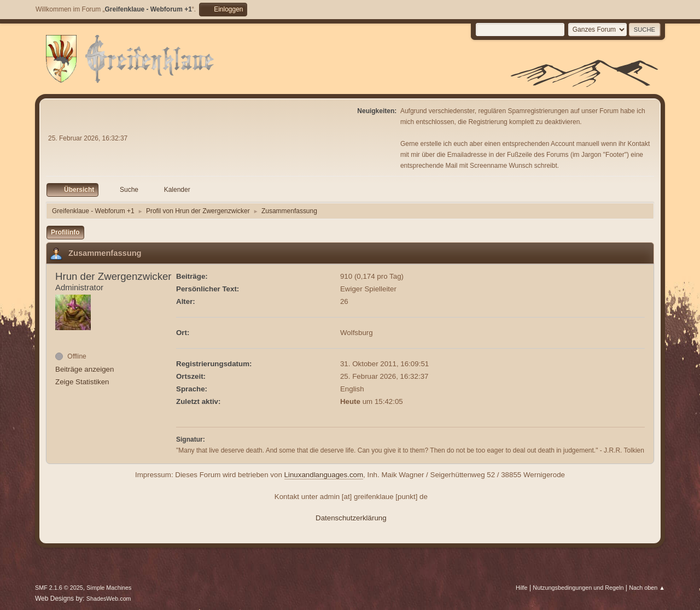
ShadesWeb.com (109, 599)
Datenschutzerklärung (351, 518)
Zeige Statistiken (82, 382)
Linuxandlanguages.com (324, 475)
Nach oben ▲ (647, 588)
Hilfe (522, 588)
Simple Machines (109, 588)
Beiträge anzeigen (84, 369)
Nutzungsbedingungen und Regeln (578, 588)
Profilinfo (65, 232)
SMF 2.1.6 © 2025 (59, 588)
